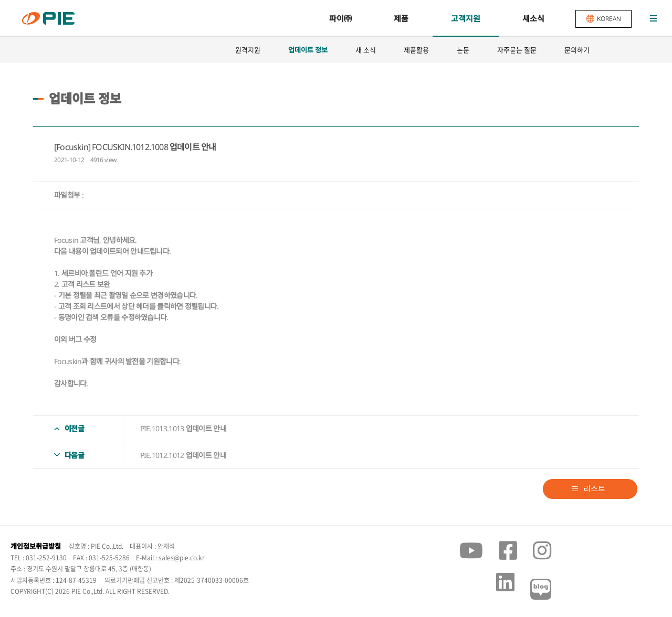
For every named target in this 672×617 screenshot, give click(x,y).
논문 (463, 50)
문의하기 (577, 50)
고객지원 (466, 18)
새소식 (533, 18)
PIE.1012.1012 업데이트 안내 (183, 455)
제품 (401, 18)
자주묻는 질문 (517, 50)
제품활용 (416, 50)
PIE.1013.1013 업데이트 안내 (183, 428)
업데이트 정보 (308, 50)
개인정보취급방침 (36, 546)
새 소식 (366, 50)
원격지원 (248, 50)
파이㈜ (340, 18)
